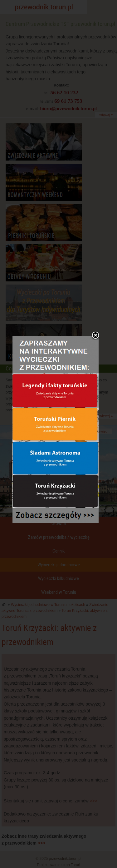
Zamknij (95, 309)
